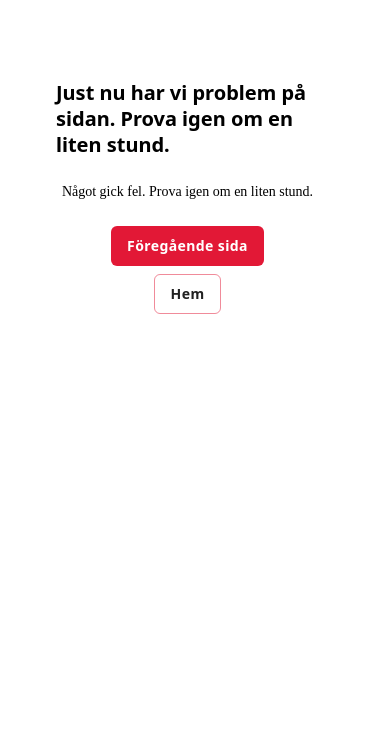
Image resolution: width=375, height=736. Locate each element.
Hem (188, 293)
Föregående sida (187, 245)
